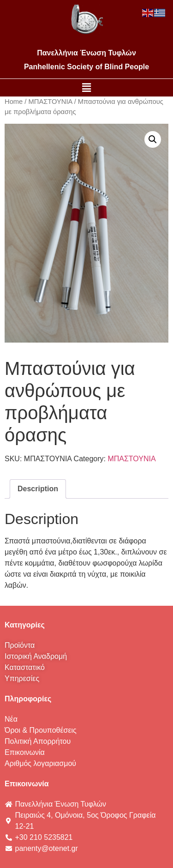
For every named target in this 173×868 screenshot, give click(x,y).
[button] (86, 88)
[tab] (38, 489)
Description (38, 489)
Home (14, 102)
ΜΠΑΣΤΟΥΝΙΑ (51, 102)
